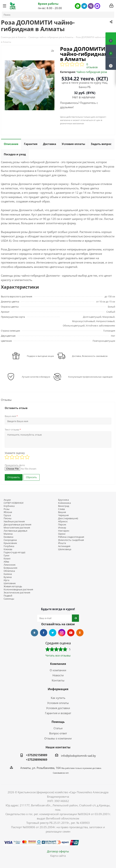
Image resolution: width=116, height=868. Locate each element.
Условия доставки (58, 708)
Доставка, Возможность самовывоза (90, 356)
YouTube (71, 633)
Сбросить (31, 477)
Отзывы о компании (58, 738)
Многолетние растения (17, 528)
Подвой (8, 596)
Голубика (9, 546)
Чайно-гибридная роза (92, 72)
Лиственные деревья (15, 531)
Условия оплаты (58, 703)
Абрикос (63, 521)
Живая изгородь (13, 586)
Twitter (53, 633)
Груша (7, 515)
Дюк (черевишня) (68, 518)
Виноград (64, 506)
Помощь (58, 722)
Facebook (44, 633)
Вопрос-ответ (58, 733)
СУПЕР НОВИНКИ (14, 503)
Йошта (62, 543)
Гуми (6, 555)
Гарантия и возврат (58, 713)
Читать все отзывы (58, 655)
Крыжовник (10, 543)
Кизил (7, 559)
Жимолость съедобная (71, 540)
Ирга (6, 580)
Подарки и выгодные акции (40, 356)
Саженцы (9, 599)
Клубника (9, 506)
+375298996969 (37, 760)
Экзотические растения (17, 593)
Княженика (64, 503)
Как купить (58, 698)
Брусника (63, 500)
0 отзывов (92, 66)
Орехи (62, 534)
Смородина (10, 540)
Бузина (8, 577)
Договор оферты (58, 851)
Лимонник (10, 565)
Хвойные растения (14, 521)
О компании (58, 670)
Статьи (58, 728)
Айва (6, 562)
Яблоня (8, 512)
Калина (8, 574)
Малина (8, 534)
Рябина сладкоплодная (71, 537)
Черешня (63, 515)
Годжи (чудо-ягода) (14, 552)
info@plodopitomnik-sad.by (78, 756)
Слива (61, 509)
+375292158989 (37, 755)
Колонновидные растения (18, 589)
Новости (58, 675)
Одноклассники (80, 633)
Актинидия (64, 546)
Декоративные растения (17, 525)
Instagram (62, 633)
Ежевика (8, 537)
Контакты (58, 680)
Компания (58, 664)
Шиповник (10, 583)
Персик (62, 525)
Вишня (62, 512)
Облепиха (9, 571)
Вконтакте (34, 633)
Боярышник (11, 568)
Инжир (62, 528)
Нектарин (64, 531)
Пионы (8, 518)
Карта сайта (58, 856)
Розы (7, 509)
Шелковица (65, 549)
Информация (58, 689)
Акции (7, 500)
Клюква (8, 549)
